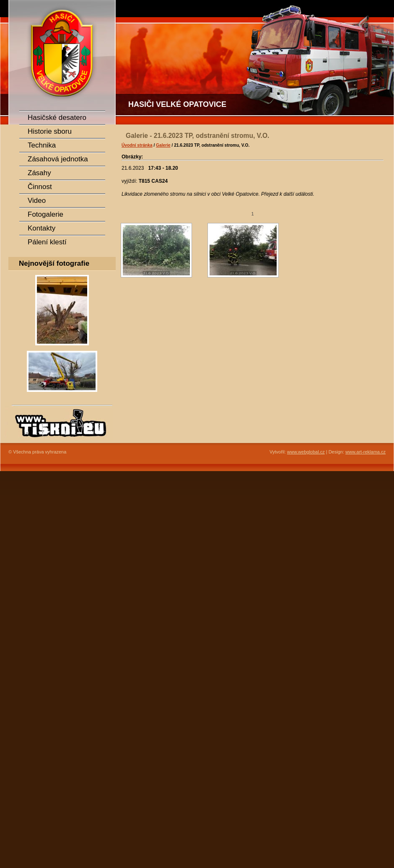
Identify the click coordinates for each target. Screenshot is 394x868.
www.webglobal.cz (306, 452)
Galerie (163, 145)
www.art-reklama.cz (365, 452)
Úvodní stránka (137, 145)
